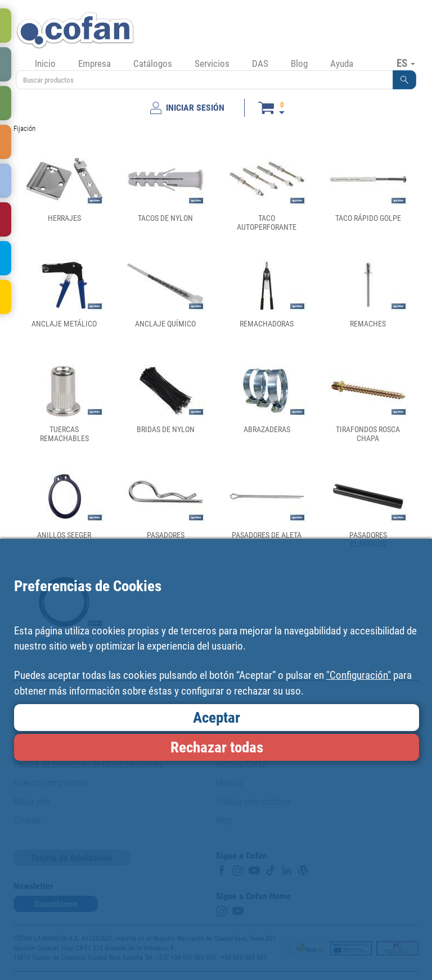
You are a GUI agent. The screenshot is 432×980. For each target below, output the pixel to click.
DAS (260, 63)
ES (406, 63)
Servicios (212, 63)
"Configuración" (359, 675)
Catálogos (153, 63)
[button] (404, 80)
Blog (299, 63)
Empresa (94, 63)
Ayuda (342, 63)
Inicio (45, 63)
